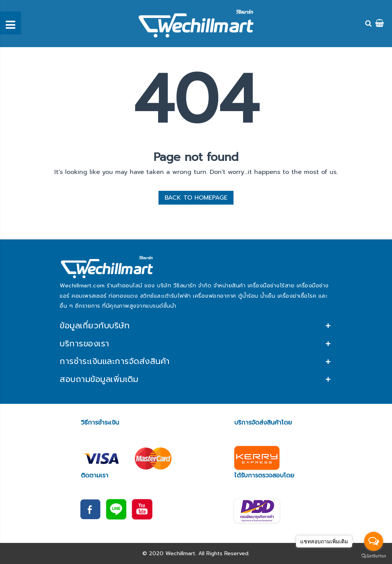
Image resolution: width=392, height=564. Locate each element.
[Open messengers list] (374, 541)
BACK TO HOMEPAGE (196, 198)
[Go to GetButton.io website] (374, 556)
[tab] (196, 326)
